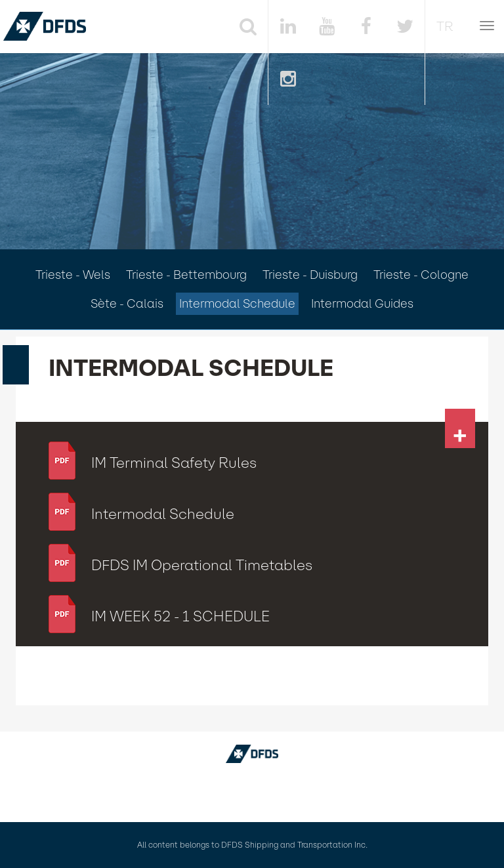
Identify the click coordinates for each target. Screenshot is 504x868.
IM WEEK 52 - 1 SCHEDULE (180, 616)
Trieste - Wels (73, 275)
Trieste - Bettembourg (186, 275)
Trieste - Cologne (421, 275)
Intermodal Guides (362, 304)
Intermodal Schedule (237, 304)
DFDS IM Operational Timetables (202, 565)
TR (445, 26)
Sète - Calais (127, 304)
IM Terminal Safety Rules (174, 463)
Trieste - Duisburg (310, 275)
